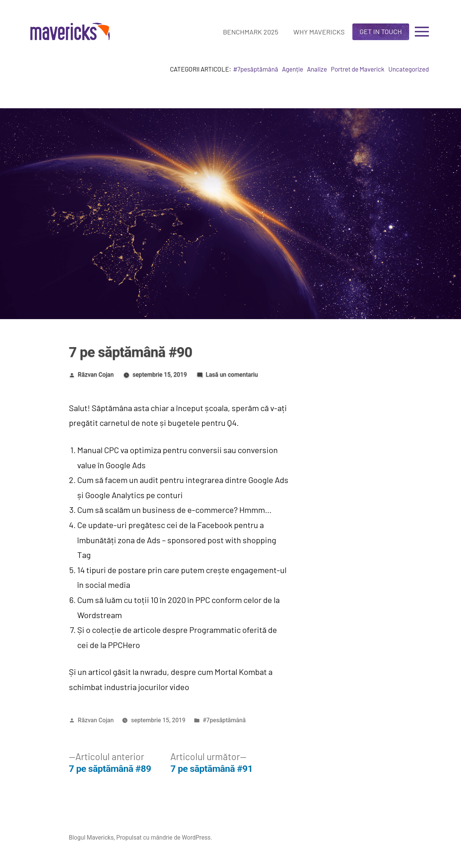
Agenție (293, 69)
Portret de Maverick (358, 69)
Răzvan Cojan (96, 375)
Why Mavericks (319, 32)
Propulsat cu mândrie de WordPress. (164, 838)
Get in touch (381, 31)
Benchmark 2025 (251, 32)
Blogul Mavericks (91, 838)
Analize (317, 69)
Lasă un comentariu (232, 375)
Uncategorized (409, 69)
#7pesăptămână (256, 69)
